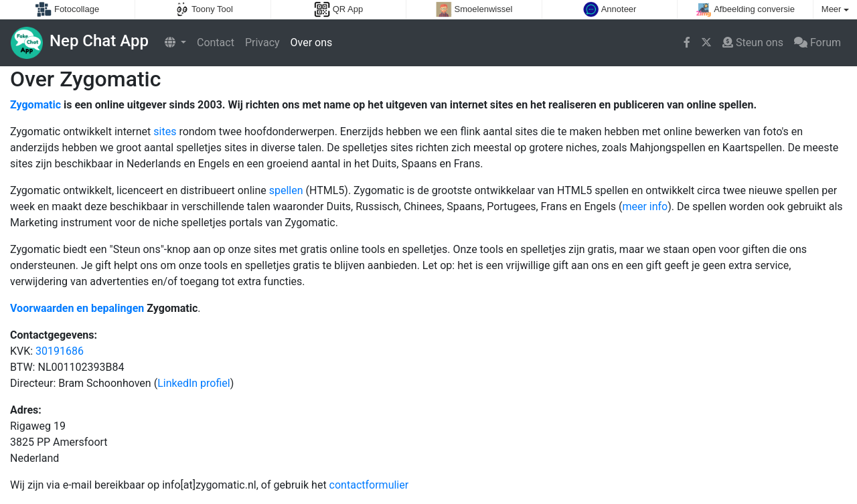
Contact (216, 43)
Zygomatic (35, 105)
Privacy (262, 43)
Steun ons (753, 43)
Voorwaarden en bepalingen (77, 308)
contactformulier (369, 485)
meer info (645, 206)
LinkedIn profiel (194, 383)
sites (165, 132)
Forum (817, 43)
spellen (286, 190)
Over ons (312, 43)
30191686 (60, 351)
